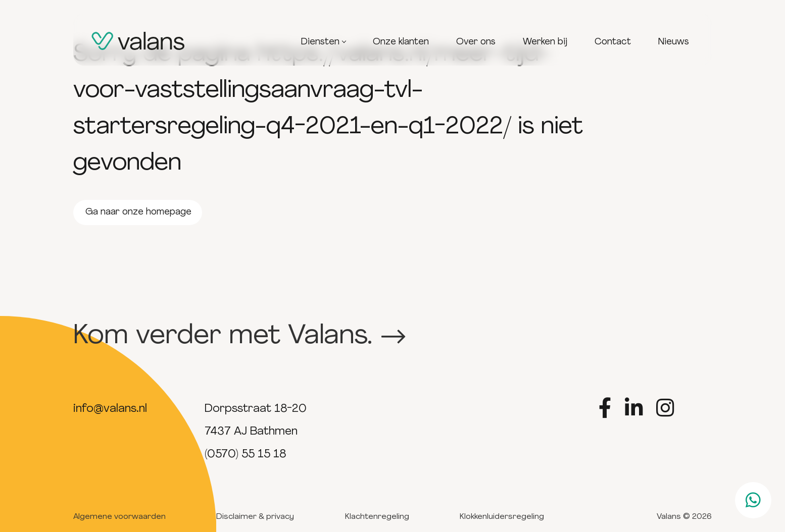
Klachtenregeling (377, 517)
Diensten (323, 42)
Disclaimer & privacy (255, 517)
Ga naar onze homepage (138, 212)
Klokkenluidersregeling (502, 517)
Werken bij (545, 42)
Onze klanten (401, 42)
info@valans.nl (110, 409)
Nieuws (674, 42)
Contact (613, 42)
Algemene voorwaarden (119, 517)
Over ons (476, 42)
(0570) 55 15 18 (245, 455)
